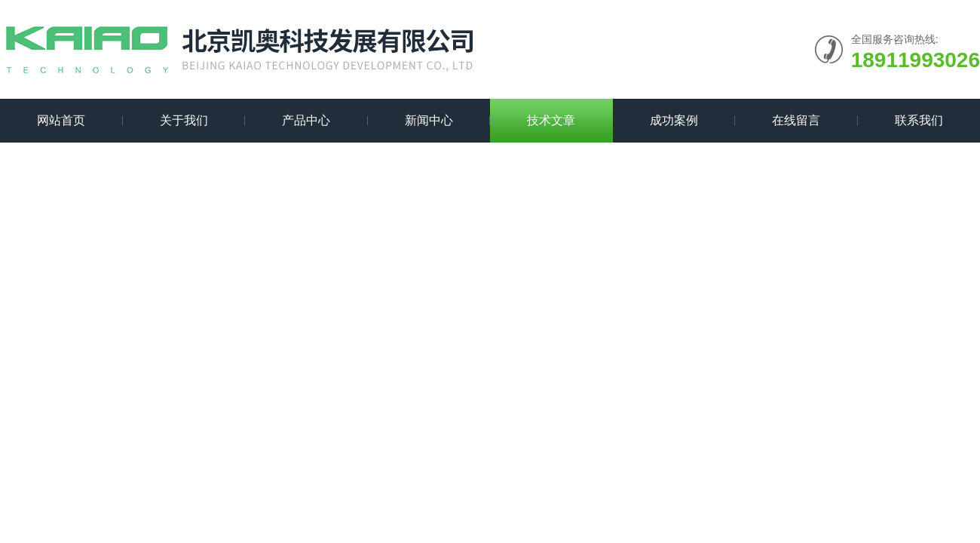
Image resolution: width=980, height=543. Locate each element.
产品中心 (306, 120)
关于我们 (184, 120)
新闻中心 (429, 120)
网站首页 (61, 120)
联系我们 (919, 120)
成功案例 (674, 120)
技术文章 (551, 120)
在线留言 (796, 120)
